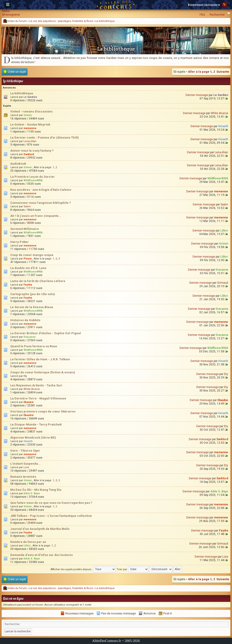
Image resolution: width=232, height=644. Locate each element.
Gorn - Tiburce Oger (25, 451)
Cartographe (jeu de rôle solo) (33, 294)
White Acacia (219, 113)
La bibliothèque (105, 21)
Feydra (28, 285)
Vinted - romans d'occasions (31, 111)
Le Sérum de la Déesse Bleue (32, 307)
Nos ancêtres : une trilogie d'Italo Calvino (41, 190)
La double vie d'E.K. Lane (28, 268)
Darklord (29, 154)
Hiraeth (223, 126)
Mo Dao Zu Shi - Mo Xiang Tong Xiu (36, 490)
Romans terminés (23, 477)
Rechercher (217, 15)
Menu (6, 11)
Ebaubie (29, 402)
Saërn (27, 206)
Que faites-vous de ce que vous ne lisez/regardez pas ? (51, 503)
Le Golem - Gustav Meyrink (30, 124)
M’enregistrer (11, 15)
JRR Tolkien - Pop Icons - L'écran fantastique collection (51, 516)
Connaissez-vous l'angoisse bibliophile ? (41, 203)
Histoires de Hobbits (25, 320)
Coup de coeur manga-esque (32, 255)
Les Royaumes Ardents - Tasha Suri (36, 385)
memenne (30, 128)
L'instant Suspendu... (26, 464)
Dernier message (197, 95)
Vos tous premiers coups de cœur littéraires (43, 411)
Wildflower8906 (33, 180)
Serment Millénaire (25, 229)
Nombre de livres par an (28, 542)
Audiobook (18, 164)
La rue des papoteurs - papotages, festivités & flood (61, 21)
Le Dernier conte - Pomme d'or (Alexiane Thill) (45, 138)
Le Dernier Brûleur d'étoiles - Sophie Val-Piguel (46, 333)
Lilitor (224, 231)
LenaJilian (30, 141)
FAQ (202, 15)
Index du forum (15, 21)
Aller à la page (199, 72)
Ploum (28, 259)
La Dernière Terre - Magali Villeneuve (38, 398)
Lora (26, 467)
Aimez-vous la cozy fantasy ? (32, 151)
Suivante (223, 72)
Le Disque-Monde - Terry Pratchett (36, 424)
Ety (25, 376)
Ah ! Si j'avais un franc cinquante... (36, 216)
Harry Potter (19, 242)
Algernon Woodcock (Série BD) (33, 438)
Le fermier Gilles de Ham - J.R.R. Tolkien (40, 359)
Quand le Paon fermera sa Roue (34, 346)
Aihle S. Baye (32, 493)
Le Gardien (30, 97)
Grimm (28, 115)
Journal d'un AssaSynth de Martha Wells (40, 529)
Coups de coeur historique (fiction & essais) (43, 372)
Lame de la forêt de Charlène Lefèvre (38, 281)
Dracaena (222, 270)
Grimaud (223, 283)
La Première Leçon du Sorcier (33, 177)
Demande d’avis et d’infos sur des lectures (42, 555)
